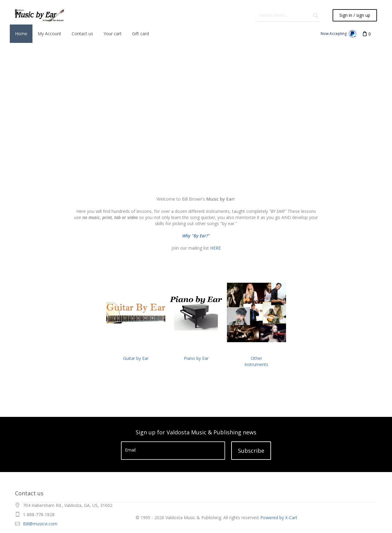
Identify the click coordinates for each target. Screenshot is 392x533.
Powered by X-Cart (279, 518)
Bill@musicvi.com (40, 524)
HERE (215, 248)
